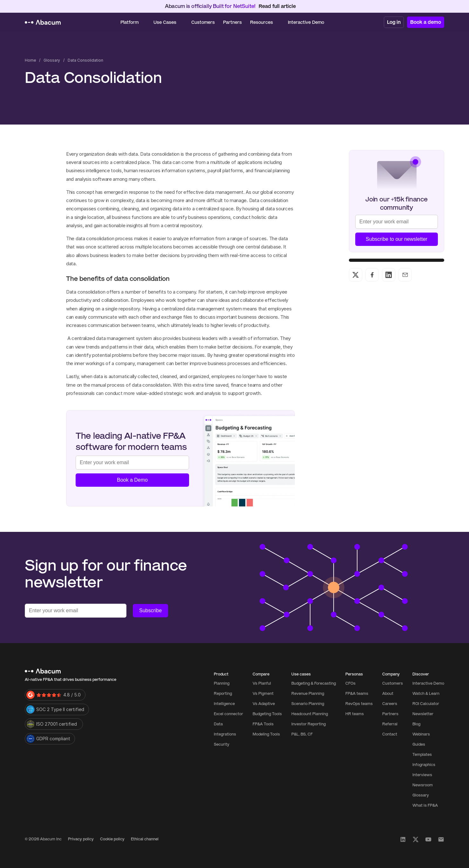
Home (30, 60)
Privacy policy (81, 839)
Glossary (52, 60)
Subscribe (150, 610)
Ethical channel (145, 839)
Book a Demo (132, 480)
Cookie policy (112, 839)
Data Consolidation (85, 60)
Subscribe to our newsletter (397, 239)
